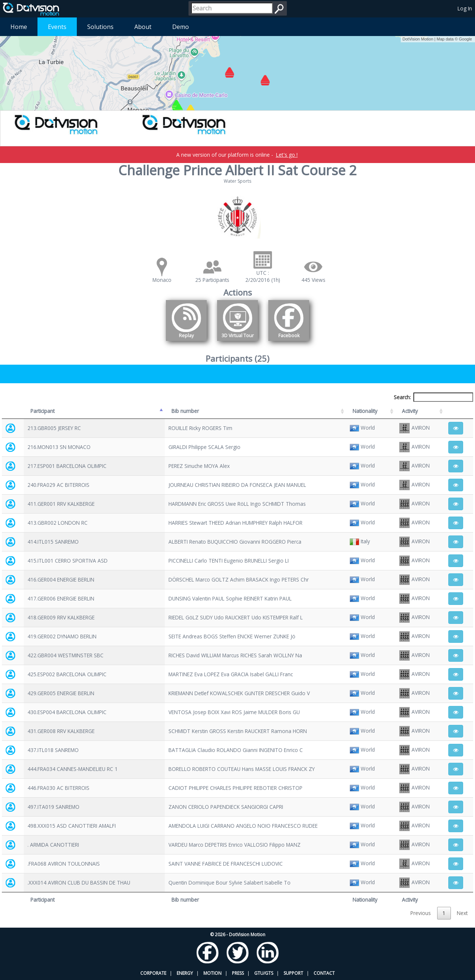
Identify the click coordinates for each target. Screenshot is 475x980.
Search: (433, 397)
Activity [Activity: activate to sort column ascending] (410, 411)
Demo (181, 27)
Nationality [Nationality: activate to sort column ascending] (365, 411)
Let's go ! (287, 155)
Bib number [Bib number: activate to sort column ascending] (185, 411)
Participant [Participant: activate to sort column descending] (42, 411)
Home (19, 27)
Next (462, 913)
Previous (421, 913)
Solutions (100, 27)
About (143, 27)
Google (466, 39)
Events (57, 27)
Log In (465, 8)
